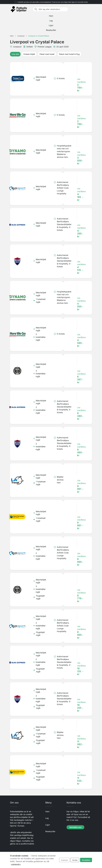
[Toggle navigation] (91, 9)
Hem (51, 16)
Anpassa (64, 860)
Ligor (51, 25)
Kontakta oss (75, 827)
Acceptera (86, 860)
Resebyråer (51, 30)
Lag (51, 21)
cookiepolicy (16, 864)
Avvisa (75, 860)
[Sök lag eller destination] (53, 9)
